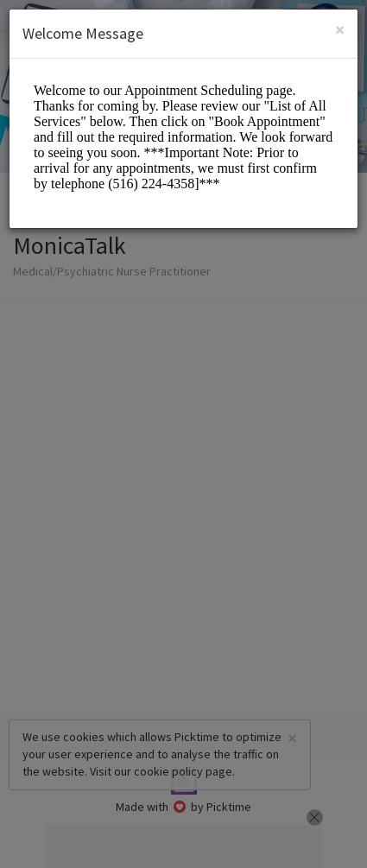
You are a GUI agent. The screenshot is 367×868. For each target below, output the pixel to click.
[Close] (340, 30)
